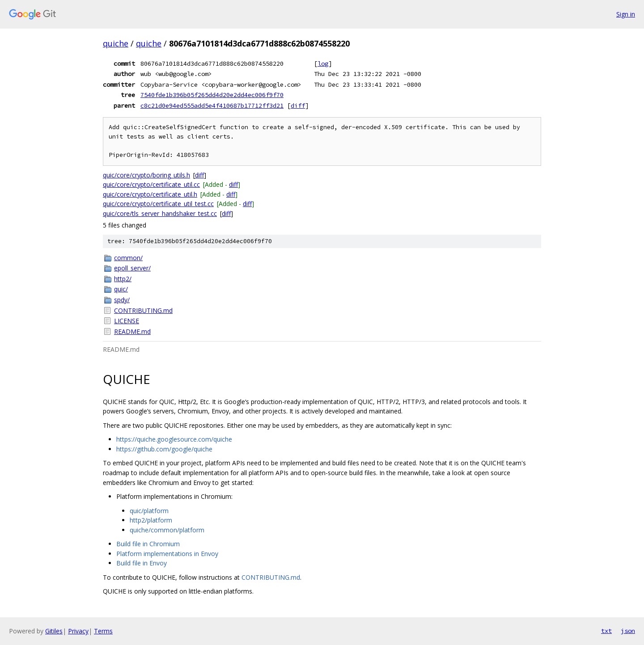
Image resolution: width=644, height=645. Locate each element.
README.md (132, 331)
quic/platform (149, 511)
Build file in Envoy (142, 563)
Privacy (78, 631)
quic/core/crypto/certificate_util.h (150, 194)
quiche (116, 43)
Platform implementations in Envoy (167, 554)
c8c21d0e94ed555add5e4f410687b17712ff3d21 (212, 105)
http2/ (123, 279)
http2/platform (151, 520)
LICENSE (127, 321)
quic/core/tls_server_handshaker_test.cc (160, 213)
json (628, 631)
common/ (128, 258)
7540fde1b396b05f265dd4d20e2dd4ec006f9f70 (212, 95)
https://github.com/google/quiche (164, 449)
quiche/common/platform (167, 530)
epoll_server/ (132, 268)
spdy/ (122, 300)
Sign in (626, 14)
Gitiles (54, 631)
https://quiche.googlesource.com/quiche (174, 439)
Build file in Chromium (148, 544)
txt (606, 631)
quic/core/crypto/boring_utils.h (146, 175)
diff (298, 105)
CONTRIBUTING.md (143, 310)
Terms (103, 631)
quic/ (121, 289)
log (323, 63)
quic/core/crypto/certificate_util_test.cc (158, 204)
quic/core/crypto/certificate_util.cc (151, 184)
